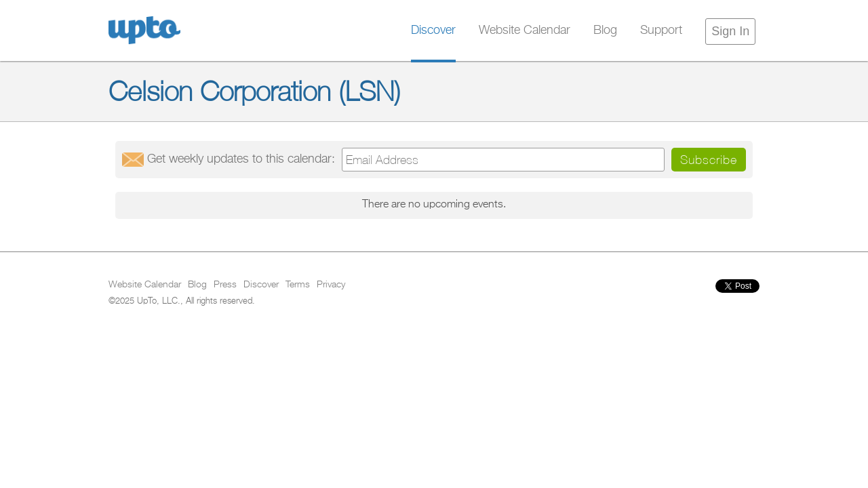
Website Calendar (525, 30)
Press (225, 285)
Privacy (331, 285)
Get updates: (241, 159)
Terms (298, 285)
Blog (605, 30)
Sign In (730, 31)
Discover (433, 30)
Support (661, 30)
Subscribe (709, 160)
